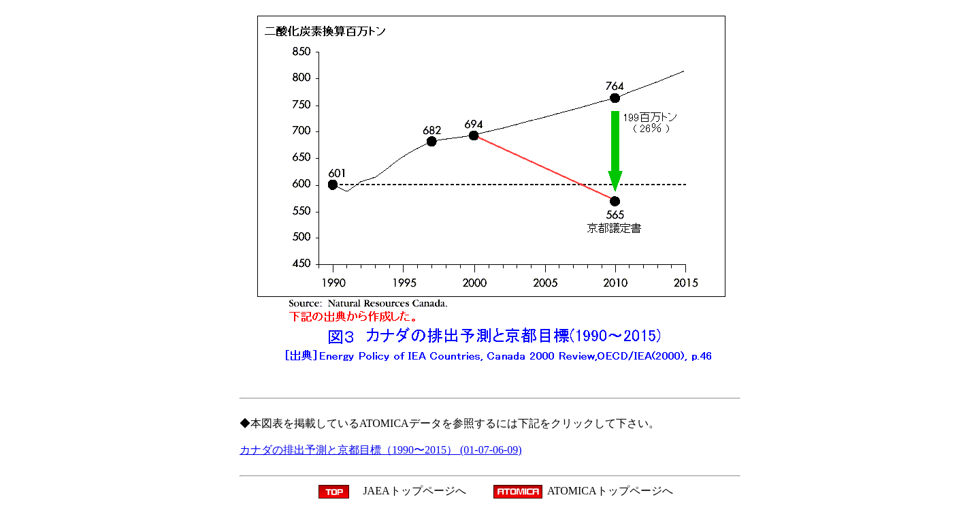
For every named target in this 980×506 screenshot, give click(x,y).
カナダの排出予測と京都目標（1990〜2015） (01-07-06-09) (381, 450)
